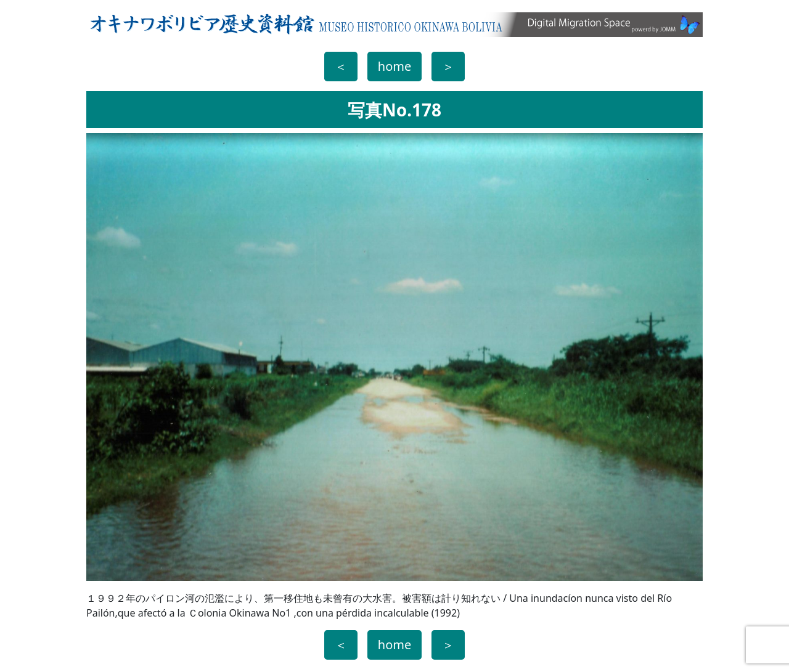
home (394, 66)
